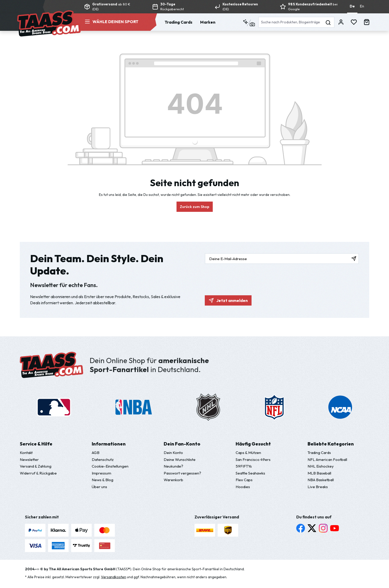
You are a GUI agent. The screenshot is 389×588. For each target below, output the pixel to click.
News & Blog (103, 480)
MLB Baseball (319, 473)
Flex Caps (244, 480)
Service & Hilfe (36, 444)
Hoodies (243, 487)
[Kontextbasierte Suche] (249, 23)
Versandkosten (114, 577)
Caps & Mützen (248, 453)
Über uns (99, 487)
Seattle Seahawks (250, 473)
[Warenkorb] (367, 22)
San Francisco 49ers (253, 459)
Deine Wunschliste (180, 459)
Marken (208, 22)
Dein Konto (173, 453)
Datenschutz (103, 459)
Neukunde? (173, 466)
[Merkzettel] (354, 22)
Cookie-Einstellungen (110, 466)
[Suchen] (328, 22)
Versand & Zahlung (36, 466)
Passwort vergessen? (182, 473)
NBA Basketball (321, 480)
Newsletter (29, 459)
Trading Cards (179, 22)
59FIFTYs (244, 466)
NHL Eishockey (321, 466)
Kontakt (26, 453)
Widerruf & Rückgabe (38, 473)
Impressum (101, 473)
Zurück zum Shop (195, 207)
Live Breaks (318, 487)
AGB (96, 453)
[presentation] (244, 277)
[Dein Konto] (341, 22)
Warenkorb (173, 480)
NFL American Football (327, 459)
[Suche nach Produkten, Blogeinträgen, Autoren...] (290, 22)
